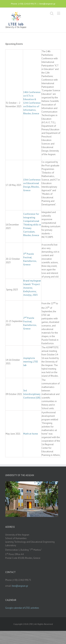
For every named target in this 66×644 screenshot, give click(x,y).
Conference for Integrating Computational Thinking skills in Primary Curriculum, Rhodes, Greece (32, 225)
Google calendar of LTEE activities (22, 608)
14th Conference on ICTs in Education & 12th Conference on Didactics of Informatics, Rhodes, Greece (32, 103)
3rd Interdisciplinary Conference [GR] (32, 394)
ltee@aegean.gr (47, 4)
